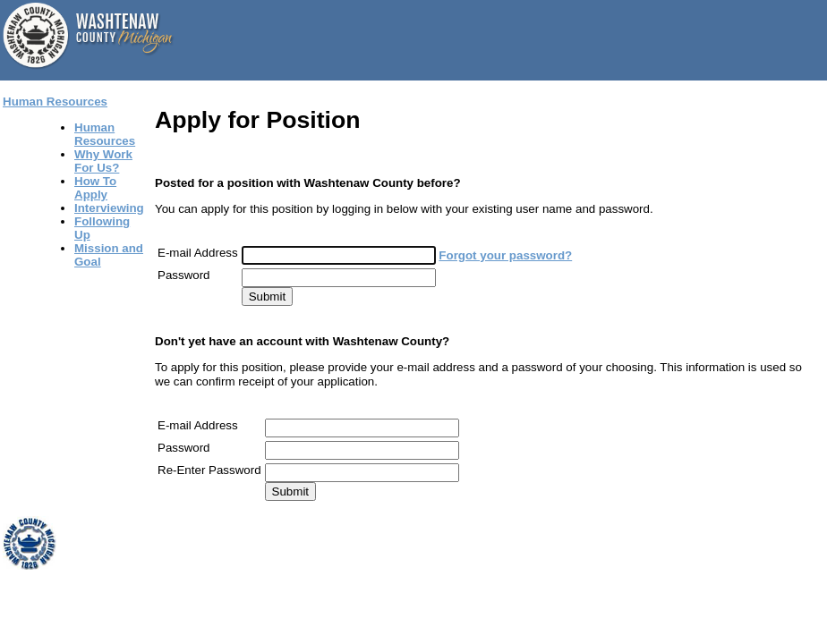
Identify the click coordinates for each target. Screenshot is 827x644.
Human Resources (55, 102)
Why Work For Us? (103, 161)
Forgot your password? (505, 255)
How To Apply (95, 188)
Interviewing (109, 208)
